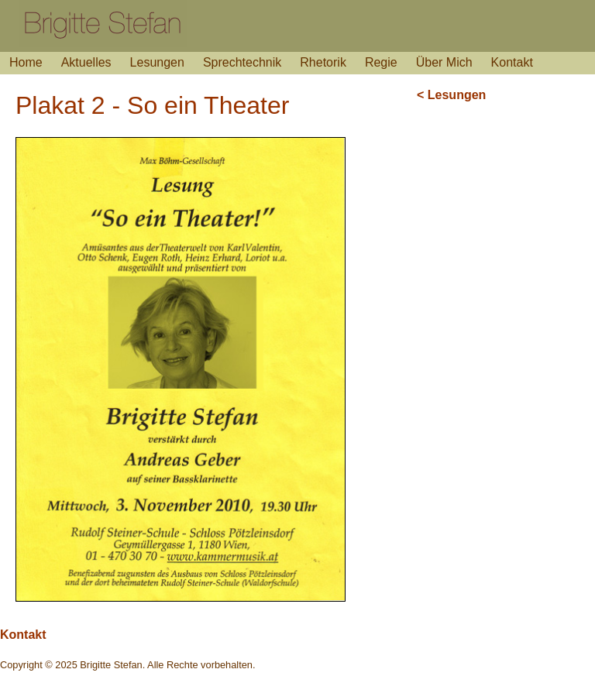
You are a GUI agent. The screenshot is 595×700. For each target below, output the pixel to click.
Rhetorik (323, 62)
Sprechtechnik (242, 62)
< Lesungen (451, 95)
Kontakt (512, 62)
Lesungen (157, 62)
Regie (381, 62)
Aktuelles (86, 62)
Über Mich (444, 62)
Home (26, 62)
